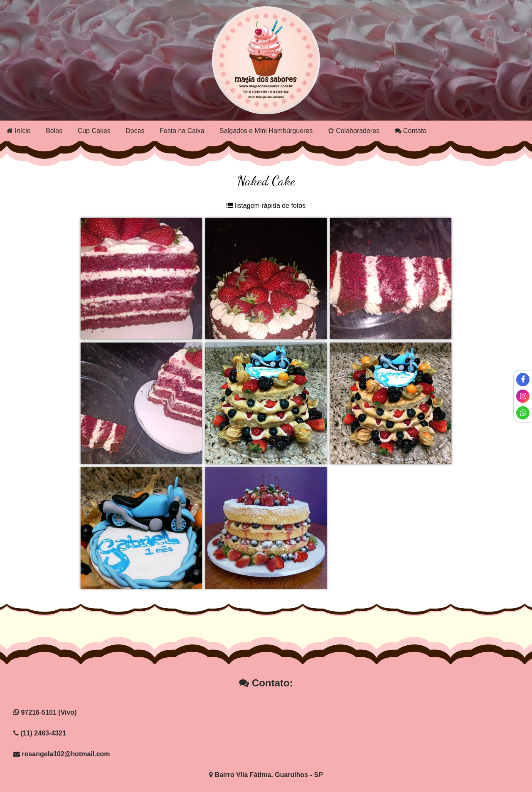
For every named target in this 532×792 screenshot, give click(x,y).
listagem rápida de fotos (266, 206)
